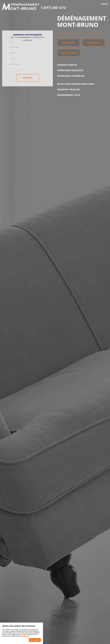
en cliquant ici (24, 636)
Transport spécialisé (68, 89)
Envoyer (27, 78)
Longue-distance (69, 53)
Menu (104, 4)
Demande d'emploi (67, 65)
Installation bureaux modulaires (76, 84)
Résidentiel (68, 43)
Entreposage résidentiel (70, 70)
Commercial (94, 43)
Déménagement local (69, 95)
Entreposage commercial (71, 76)
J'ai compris (35, 640)
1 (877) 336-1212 (53, 8)
